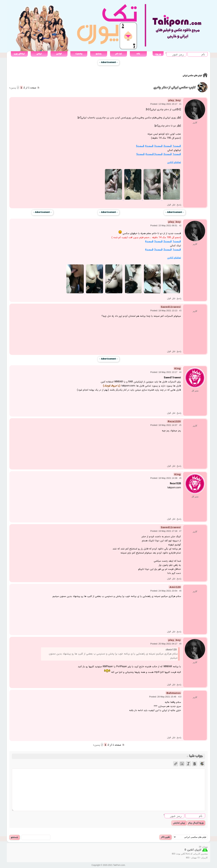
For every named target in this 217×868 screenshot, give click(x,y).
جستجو (99, 54)
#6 (180, 478)
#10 (180, 697)
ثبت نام (119, 54)
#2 (180, 226)
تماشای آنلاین (174, 163)
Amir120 (175, 587)
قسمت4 (149, 146)
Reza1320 (174, 421)
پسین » (13, 88)
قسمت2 (168, 146)
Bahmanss (174, 693)
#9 (180, 644)
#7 (180, 531)
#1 (180, 104)
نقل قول (171, 205)
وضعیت (79, 54)
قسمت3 (158, 146)
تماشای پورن (19, 54)
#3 (180, 311)
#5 (180, 425)
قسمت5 (140, 146)
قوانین (59, 54)
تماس (39, 54)
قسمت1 (177, 146)
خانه (138, 54)
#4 (180, 372)
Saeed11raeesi (171, 307)
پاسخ (179, 205)
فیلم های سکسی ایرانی (192, 76)
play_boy (175, 100)
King (178, 368)
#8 (180, 591)
